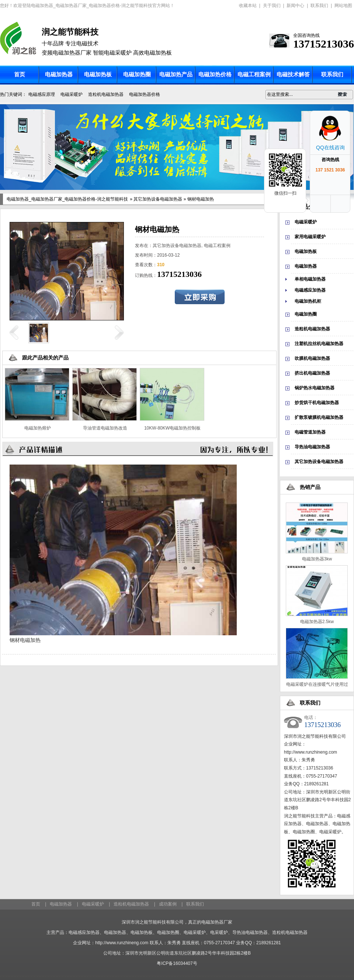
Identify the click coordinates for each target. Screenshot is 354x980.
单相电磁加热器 (310, 279)
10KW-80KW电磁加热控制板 (172, 428)
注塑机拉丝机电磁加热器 (319, 344)
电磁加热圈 (137, 74)
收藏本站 (248, 6)
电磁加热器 (59, 74)
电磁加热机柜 (308, 301)
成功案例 (168, 904)
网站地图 (343, 6)
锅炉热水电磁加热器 (315, 388)
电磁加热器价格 (145, 94)
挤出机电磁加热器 (312, 373)
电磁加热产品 (176, 74)
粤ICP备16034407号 (177, 963)
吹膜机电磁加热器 (312, 358)
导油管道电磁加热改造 (105, 428)
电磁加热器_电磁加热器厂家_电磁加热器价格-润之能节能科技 (67, 199)
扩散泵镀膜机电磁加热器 (319, 417)
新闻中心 (295, 6)
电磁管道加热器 (310, 432)
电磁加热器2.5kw (317, 622)
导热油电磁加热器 (312, 447)
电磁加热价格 (215, 74)
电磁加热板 (98, 74)
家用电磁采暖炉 (310, 237)
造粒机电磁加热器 (106, 94)
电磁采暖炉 (72, 94)
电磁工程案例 (254, 74)
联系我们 (319, 6)
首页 (20, 74)
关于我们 (272, 6)
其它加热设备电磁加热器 (158, 199)
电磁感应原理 (42, 94)
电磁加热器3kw (317, 559)
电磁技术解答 (293, 74)
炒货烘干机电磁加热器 (317, 403)
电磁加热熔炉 (38, 428)
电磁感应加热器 (310, 290)
